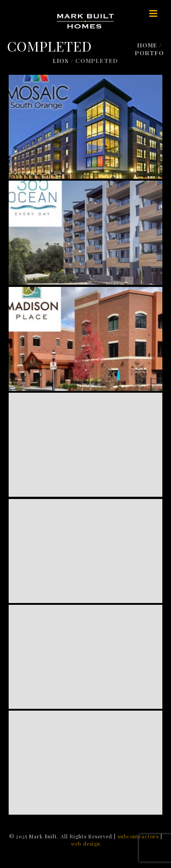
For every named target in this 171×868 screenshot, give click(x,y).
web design (86, 844)
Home (147, 45)
